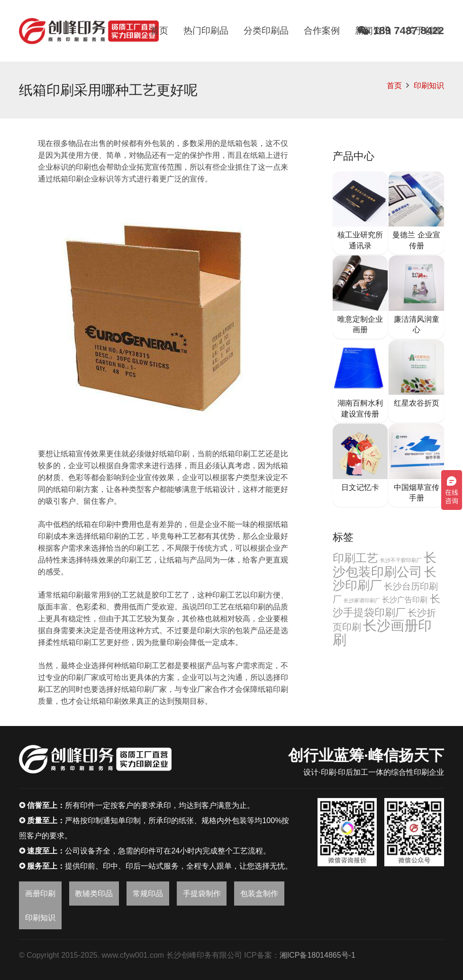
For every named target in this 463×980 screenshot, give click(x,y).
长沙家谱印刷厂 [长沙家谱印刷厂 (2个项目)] (362, 600)
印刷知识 (429, 86)
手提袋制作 (202, 894)
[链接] (89, 31)
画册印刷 (40, 894)
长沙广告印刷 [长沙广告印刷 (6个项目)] (405, 599)
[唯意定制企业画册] (360, 297)
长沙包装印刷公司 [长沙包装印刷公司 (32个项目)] (385, 565)
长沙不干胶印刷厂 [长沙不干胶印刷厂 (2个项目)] (401, 560)
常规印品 (148, 894)
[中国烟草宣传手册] (416, 465)
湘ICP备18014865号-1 (318, 955)
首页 (394, 86)
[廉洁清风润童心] (416, 297)
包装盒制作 (259, 894)
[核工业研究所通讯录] (360, 213)
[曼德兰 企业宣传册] (416, 213)
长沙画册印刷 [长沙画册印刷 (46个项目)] (382, 632)
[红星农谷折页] (416, 381)
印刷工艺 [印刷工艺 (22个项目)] (355, 558)
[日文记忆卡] (360, 465)
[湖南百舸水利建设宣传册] (360, 381)
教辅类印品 (94, 894)
